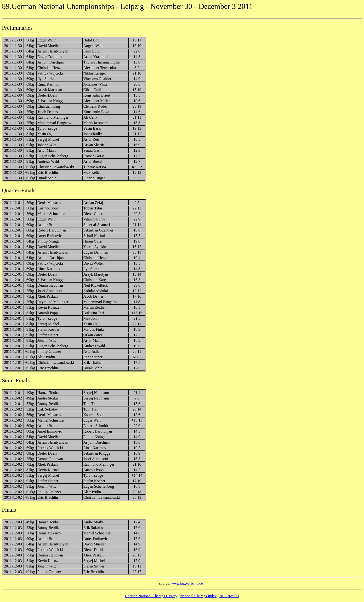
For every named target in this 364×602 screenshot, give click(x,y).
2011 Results (229, 596)
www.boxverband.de (187, 583)
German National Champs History (151, 596)
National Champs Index (198, 596)
